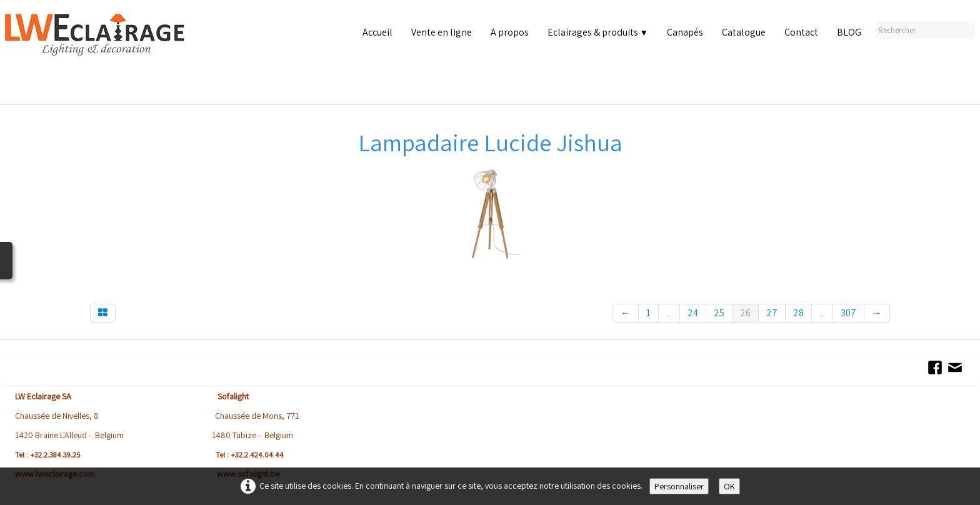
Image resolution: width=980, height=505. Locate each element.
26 (745, 313)
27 (772, 313)
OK (729, 486)
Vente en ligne (442, 32)
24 (693, 313)
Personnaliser (679, 486)
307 (848, 313)
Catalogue (744, 32)
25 (719, 313)
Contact (801, 32)
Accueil (377, 32)
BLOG (849, 32)
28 (798, 313)
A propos (510, 32)
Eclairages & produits (598, 32)
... (669, 313)
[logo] (97, 56)
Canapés (685, 32)
